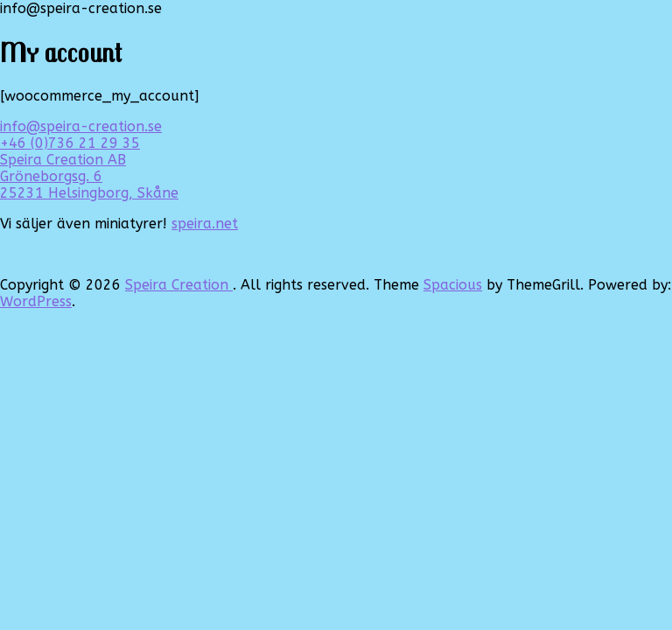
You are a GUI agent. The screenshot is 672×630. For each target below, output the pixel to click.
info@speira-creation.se (81, 126)
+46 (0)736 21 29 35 (70, 143)
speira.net (205, 224)
